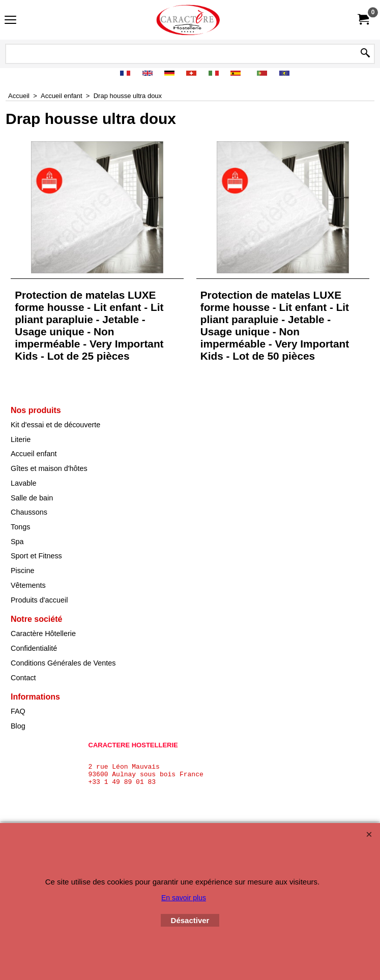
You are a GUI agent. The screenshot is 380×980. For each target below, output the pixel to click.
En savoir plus (184, 898)
